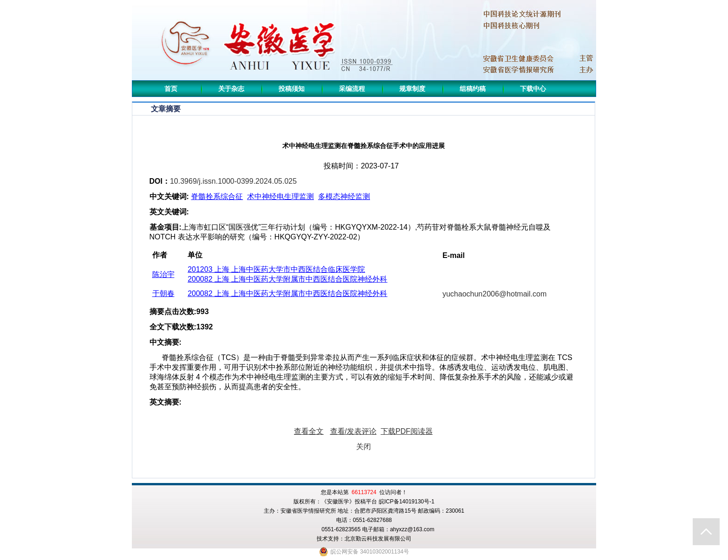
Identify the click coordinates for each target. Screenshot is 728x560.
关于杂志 (231, 89)
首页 (171, 89)
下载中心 (533, 89)
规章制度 (412, 89)
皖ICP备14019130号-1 (407, 502)
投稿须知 (292, 89)
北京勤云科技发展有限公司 (378, 539)
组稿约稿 (473, 89)
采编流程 (352, 89)
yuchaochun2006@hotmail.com (494, 294)
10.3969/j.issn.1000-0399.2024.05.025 (233, 181)
